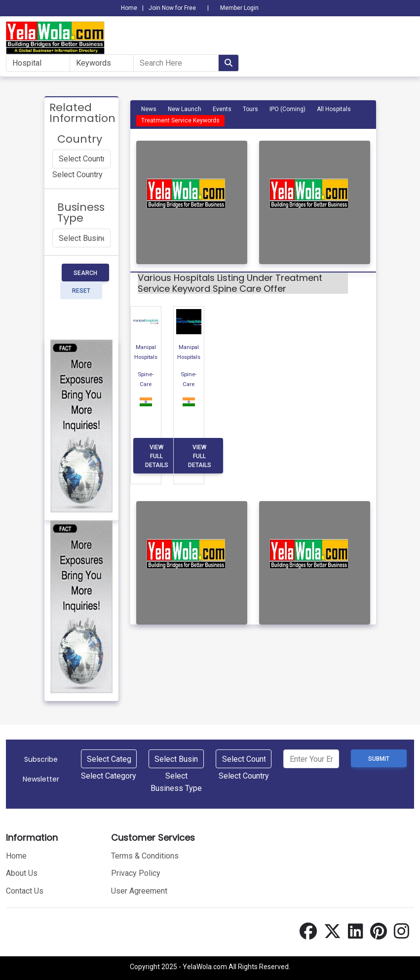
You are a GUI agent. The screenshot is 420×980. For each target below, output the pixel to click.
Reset (81, 291)
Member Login (239, 8)
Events (222, 109)
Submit (379, 759)
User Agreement (139, 889)
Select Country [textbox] (77, 175)
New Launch (185, 109)
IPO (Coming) (287, 109)
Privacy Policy (136, 872)
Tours (250, 109)
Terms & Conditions (145, 854)
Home (129, 8)
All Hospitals (334, 109)
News (149, 109)
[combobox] (77, 175)
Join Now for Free (172, 8)
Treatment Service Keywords (180, 120)
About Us (22, 872)
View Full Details (157, 456)
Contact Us (25, 889)
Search (85, 273)
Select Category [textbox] (109, 774)
